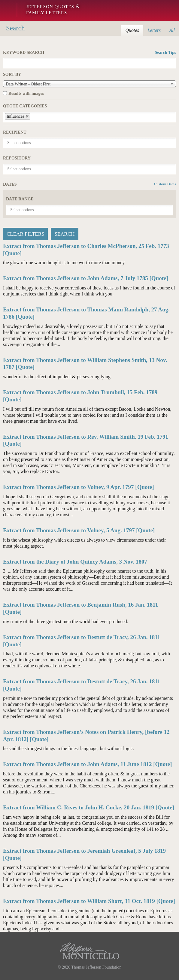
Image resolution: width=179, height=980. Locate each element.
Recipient (15, 132)
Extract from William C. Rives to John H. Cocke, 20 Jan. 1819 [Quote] (89, 807)
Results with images (26, 93)
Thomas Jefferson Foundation (96, 967)
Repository (17, 158)
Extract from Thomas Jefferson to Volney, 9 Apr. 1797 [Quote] (79, 487)
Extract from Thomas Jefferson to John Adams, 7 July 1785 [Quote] (86, 278)
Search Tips (165, 53)
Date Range (20, 199)
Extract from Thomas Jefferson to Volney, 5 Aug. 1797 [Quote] (79, 530)
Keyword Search (89, 53)
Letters (154, 30)
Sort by (12, 74)
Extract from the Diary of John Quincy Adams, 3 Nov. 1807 (75, 562)
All (172, 30)
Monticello (7, 11)
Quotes (132, 30)
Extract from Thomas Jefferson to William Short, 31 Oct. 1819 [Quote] (89, 901)
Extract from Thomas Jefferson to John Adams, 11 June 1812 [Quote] (87, 764)
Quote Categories (25, 106)
